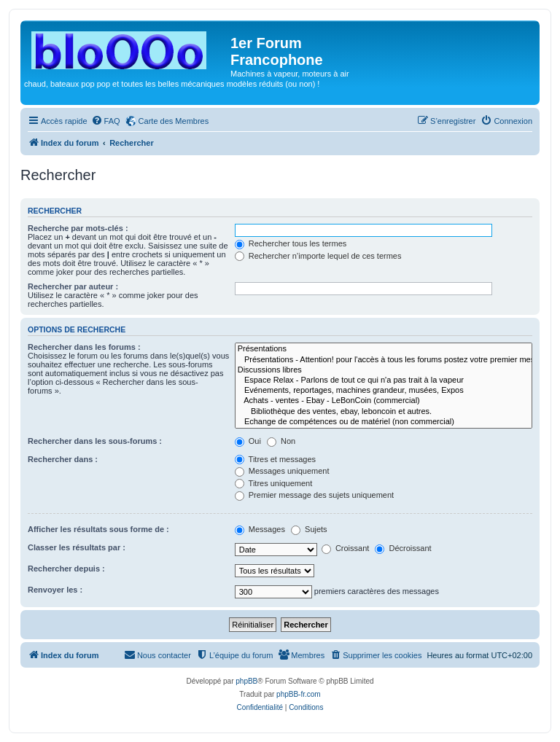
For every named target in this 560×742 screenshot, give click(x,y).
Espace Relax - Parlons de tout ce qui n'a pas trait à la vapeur (384, 380)
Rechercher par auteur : (73, 286)
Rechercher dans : (63, 459)
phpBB (246, 681)
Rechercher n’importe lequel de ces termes (318, 256)
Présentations (384, 349)
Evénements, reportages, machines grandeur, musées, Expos (384, 391)
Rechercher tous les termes (291, 243)
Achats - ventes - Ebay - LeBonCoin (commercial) (384, 401)
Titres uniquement (274, 483)
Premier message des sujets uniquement (314, 495)
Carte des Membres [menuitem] (174, 121)
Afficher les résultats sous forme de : (98, 529)
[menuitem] (106, 121)
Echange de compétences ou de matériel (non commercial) (384, 422)
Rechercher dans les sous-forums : (95, 441)
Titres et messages (275, 459)
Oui (248, 441)
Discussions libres (384, 370)
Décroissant (403, 548)
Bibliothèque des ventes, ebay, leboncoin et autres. (384, 412)
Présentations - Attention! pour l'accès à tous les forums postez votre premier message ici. (384, 360)
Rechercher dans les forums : (84, 347)
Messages (260, 529)
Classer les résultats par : (77, 547)
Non (281, 441)
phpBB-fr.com (299, 694)
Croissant (346, 548)
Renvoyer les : (55, 590)
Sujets (309, 529)
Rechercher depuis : (66, 569)
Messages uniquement (282, 471)
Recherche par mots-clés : (78, 228)
